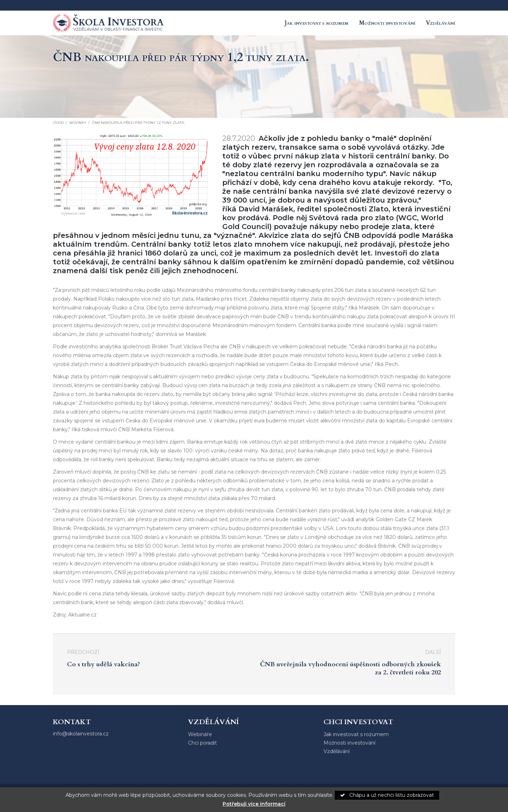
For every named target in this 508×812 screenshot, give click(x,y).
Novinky (78, 123)
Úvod (58, 123)
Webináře (200, 734)
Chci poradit (202, 743)
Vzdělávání (440, 23)
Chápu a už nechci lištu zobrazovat (387, 795)
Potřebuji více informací (254, 804)
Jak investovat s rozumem (317, 23)
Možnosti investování (387, 23)
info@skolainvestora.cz (81, 734)
